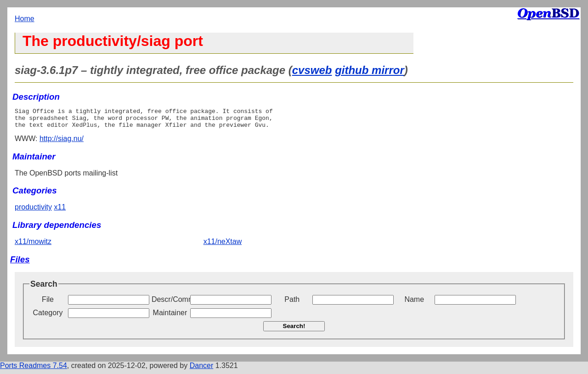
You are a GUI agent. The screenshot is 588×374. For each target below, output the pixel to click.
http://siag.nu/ (62, 143)
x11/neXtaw (223, 246)
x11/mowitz (33, 246)
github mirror (370, 70)
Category (48, 317)
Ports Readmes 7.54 (34, 370)
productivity (33, 211)
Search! (294, 330)
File (48, 303)
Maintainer (170, 317)
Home (25, 19)
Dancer (202, 370)
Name (414, 303)
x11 (60, 211)
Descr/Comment (170, 303)
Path (292, 303)
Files (20, 263)
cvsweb (312, 70)
